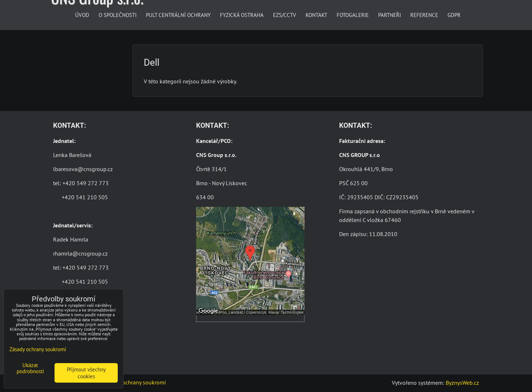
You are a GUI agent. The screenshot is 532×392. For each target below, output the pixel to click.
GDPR (454, 15)
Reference (424, 15)
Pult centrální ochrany (178, 15)
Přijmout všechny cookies (86, 373)
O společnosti (118, 15)
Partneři (390, 15)
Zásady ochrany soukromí (135, 382)
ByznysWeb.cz (462, 383)
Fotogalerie (353, 15)
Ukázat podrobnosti (30, 368)
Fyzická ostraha (242, 15)
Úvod (82, 15)
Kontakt (316, 15)
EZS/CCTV (285, 15)
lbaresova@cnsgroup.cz (83, 169)
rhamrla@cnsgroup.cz (80, 253)
